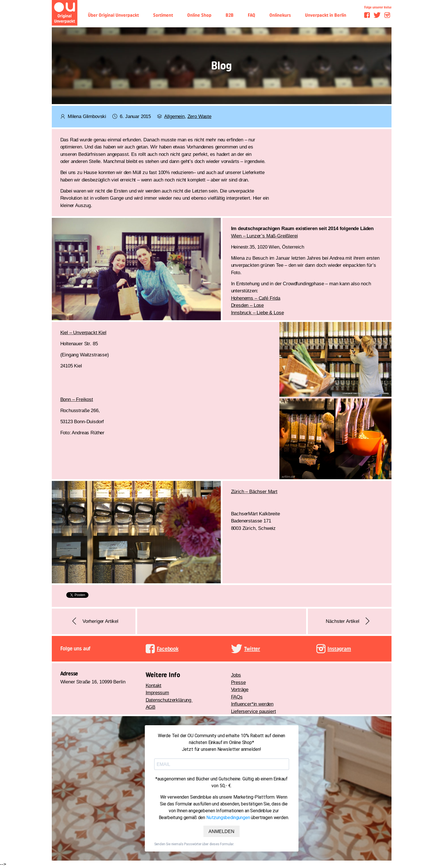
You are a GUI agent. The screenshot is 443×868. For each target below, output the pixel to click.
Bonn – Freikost (77, 399)
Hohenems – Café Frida (256, 298)
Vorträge (240, 690)
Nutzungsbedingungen (228, 818)
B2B (230, 15)
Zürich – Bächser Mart (254, 492)
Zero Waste (199, 116)
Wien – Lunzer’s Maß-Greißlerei (264, 236)
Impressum (157, 693)
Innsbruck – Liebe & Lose (257, 313)
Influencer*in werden (252, 704)
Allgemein (174, 116)
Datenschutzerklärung (169, 700)
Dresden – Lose (248, 305)
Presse (238, 682)
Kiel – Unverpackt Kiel (83, 333)
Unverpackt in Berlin (326, 15)
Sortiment (163, 15)
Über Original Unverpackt (113, 15)
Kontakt (154, 686)
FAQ (252, 15)
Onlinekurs (280, 15)
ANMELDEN (221, 831)
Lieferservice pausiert (254, 711)
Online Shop (199, 15)
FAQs (237, 697)
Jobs (236, 675)
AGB (151, 707)
